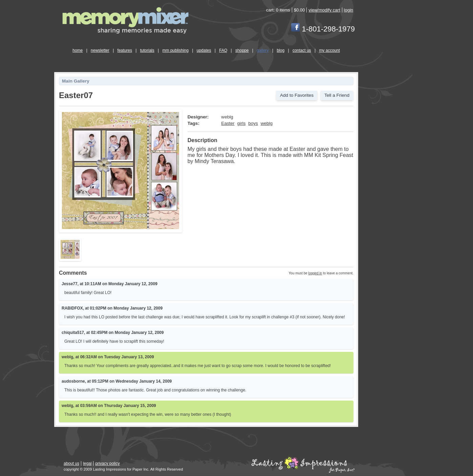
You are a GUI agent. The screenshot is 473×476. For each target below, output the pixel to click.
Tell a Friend (337, 95)
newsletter (100, 50)
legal (87, 463)
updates (204, 50)
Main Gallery (76, 81)
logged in (315, 273)
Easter (228, 123)
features (125, 50)
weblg (267, 123)
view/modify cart (324, 10)
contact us (302, 50)
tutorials (147, 50)
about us (71, 463)
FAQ (223, 50)
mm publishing (176, 50)
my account (329, 50)
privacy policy (107, 463)
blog (281, 50)
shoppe (242, 50)
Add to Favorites (297, 95)
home (78, 50)
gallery (263, 50)
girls (241, 123)
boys (253, 123)
